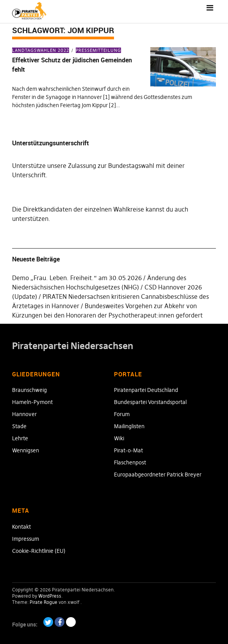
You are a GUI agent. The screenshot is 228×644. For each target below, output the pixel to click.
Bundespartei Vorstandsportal (150, 402)
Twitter (48, 622)
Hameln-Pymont (32, 402)
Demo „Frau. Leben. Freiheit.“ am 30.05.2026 (77, 278)
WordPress (50, 596)
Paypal (71, 622)
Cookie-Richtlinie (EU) (39, 551)
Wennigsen (26, 450)
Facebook (60, 622)
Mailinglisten (129, 426)
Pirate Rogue (44, 602)
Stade (19, 426)
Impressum (26, 539)
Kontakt (21, 527)
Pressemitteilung (98, 50)
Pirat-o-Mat (128, 450)
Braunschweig (29, 390)
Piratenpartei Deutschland (146, 390)
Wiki (119, 438)
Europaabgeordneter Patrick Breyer (158, 475)
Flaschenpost (130, 462)
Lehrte (20, 438)
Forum (122, 414)
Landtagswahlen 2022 (41, 50)
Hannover (24, 414)
